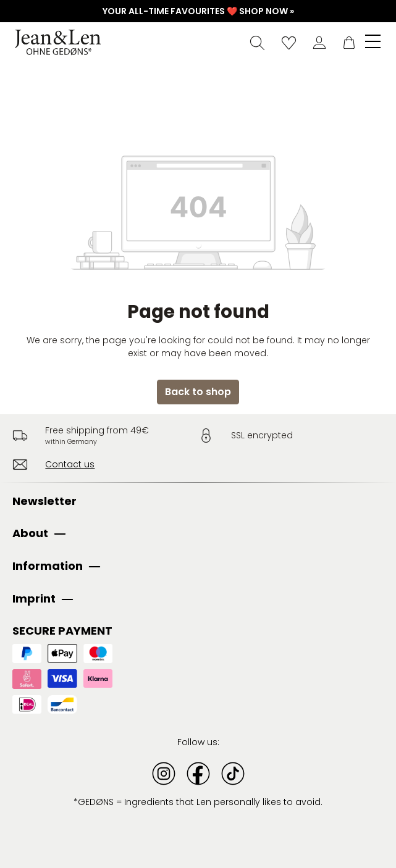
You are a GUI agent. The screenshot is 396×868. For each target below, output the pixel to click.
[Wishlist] (292, 43)
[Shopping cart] (352, 43)
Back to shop (198, 392)
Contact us (70, 464)
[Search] (260, 43)
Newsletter (44, 501)
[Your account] (322, 43)
